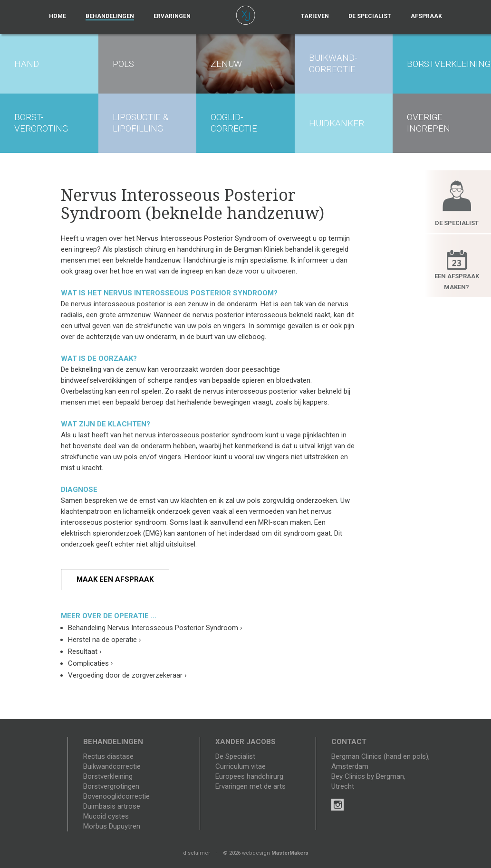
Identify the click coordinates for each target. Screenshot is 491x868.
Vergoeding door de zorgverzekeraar (127, 675)
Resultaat (85, 651)
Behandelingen (110, 16)
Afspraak (426, 16)
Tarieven (315, 16)
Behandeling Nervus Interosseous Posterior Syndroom (155, 628)
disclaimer (197, 853)
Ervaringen (172, 16)
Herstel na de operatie (105, 640)
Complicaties (91, 663)
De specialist (370, 16)
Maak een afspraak (115, 579)
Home (58, 16)
